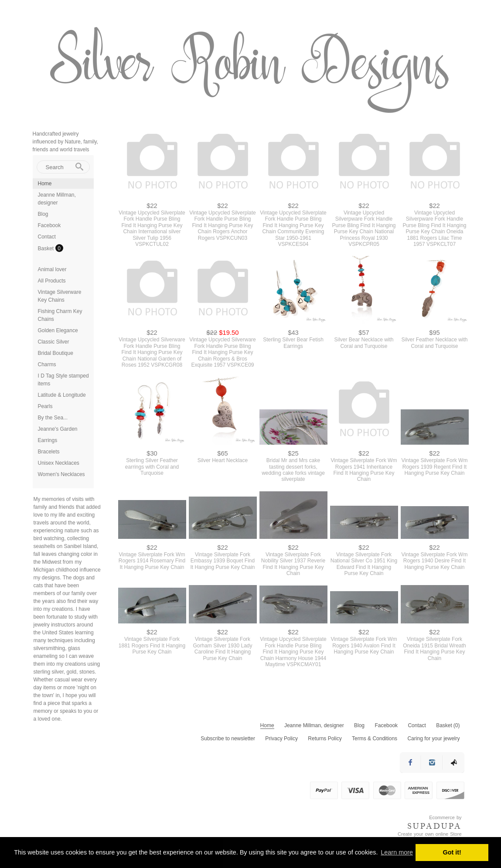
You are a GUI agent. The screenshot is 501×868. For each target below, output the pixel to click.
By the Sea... (53, 418)
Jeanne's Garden (58, 429)
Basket (47, 248)
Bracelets (49, 452)
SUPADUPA (435, 826)
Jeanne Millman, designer (314, 725)
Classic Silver (54, 342)
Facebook (49, 225)
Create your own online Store (429, 834)
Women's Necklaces (61, 474)
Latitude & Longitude (62, 395)
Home (45, 184)
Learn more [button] (397, 852)
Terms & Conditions (375, 739)
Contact (47, 237)
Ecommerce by (445, 817)
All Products (52, 281)
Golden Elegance (58, 330)
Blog (43, 214)
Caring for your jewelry (433, 739)
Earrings (48, 440)
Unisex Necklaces (59, 463)
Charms (47, 364)
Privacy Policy (281, 739)
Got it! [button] (452, 852)
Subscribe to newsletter (228, 739)
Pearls (45, 406)
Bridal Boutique (56, 353)
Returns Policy (325, 739)
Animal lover (52, 269)
